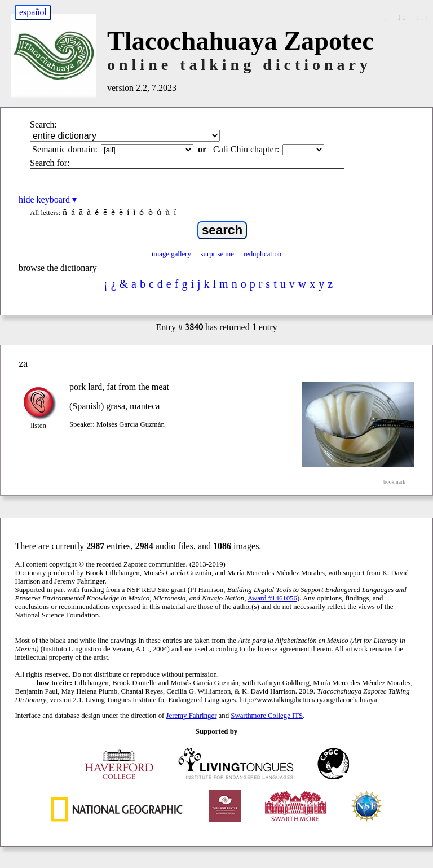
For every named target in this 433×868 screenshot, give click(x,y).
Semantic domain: (65, 149)
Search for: (50, 163)
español (33, 12)
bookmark (394, 482)
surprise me (217, 254)
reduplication (263, 254)
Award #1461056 (272, 598)
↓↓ (401, 17)
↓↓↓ (422, 17)
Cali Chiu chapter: (246, 149)
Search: (43, 124)
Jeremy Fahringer (192, 716)
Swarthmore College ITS (267, 716)
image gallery (171, 254)
